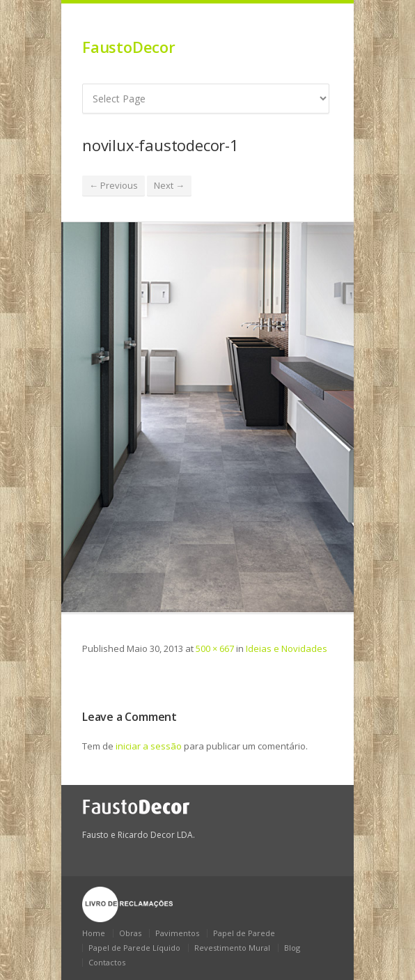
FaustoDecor (129, 47)
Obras (130, 933)
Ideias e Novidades (287, 648)
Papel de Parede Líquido (134, 948)
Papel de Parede (244, 933)
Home (94, 933)
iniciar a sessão (149, 746)
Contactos (107, 962)
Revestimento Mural (232, 948)
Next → (169, 185)
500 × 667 (215, 648)
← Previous (113, 185)
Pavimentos (177, 933)
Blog (292, 948)
